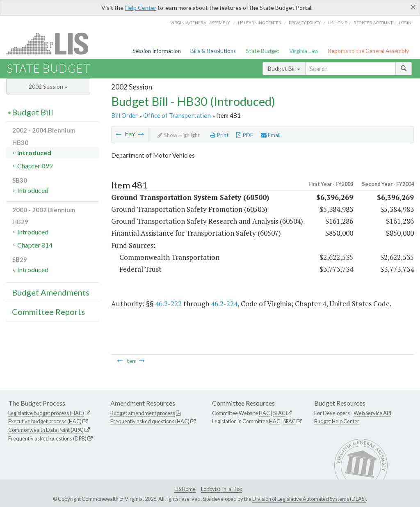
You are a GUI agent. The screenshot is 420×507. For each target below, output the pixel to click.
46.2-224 (224, 304)
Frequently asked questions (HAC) (150, 421)
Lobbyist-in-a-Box (221, 489)
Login (405, 23)
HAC (264, 413)
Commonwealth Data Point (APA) (46, 430)
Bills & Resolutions (213, 51)
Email (271, 135)
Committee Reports (48, 312)
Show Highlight (179, 135)
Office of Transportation (177, 115)
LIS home (338, 23)
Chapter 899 (35, 166)
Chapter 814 (35, 245)
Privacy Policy (305, 23)
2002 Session (48, 86)
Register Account (373, 23)
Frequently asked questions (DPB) (47, 438)
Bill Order (124, 115)
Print (219, 135)
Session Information (157, 51)
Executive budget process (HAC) (45, 421)
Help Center (140, 8)
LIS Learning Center (260, 23)
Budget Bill (284, 68)
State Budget (262, 51)
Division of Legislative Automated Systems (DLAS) (309, 499)
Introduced (34, 153)
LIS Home (185, 489)
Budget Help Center (337, 421)
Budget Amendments (51, 292)
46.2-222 (168, 304)
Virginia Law (304, 51)
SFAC (279, 413)
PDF (245, 135)
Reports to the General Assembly (368, 51)
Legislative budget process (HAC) (46, 413)
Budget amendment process (143, 413)
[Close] (413, 7)
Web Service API (372, 413)
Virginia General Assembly (200, 23)
